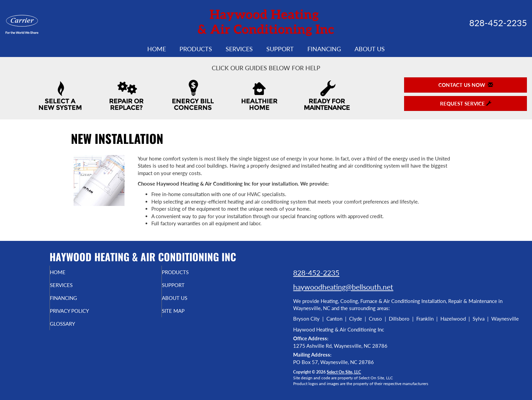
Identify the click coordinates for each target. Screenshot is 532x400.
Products (196, 49)
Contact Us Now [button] (466, 85)
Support (280, 49)
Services (239, 49)
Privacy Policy (84, 316)
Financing (324, 49)
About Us (370, 49)
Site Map (186, 316)
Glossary (75, 330)
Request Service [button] (466, 103)
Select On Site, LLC (344, 372)
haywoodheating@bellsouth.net (343, 287)
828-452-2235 (316, 273)
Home (157, 49)
